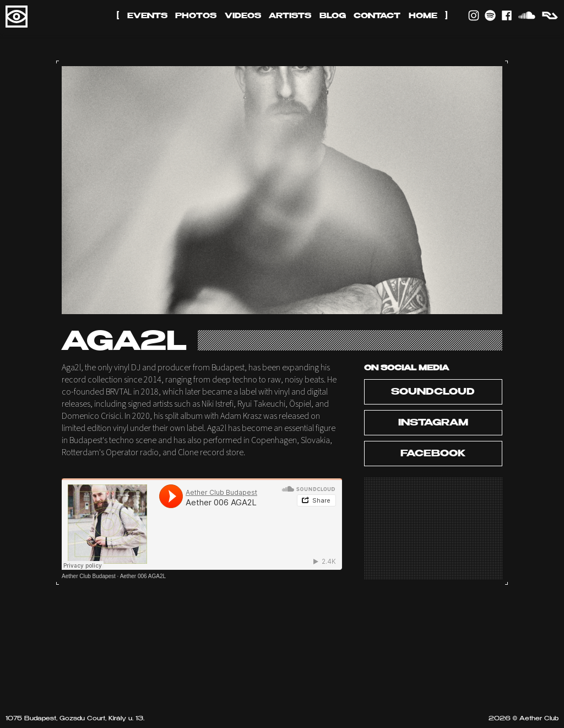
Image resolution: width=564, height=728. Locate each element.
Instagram (433, 423)
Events (147, 16)
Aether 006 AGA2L (143, 576)
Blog (333, 16)
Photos (196, 16)
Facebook (433, 454)
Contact (377, 16)
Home (423, 16)
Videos (243, 16)
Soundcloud (433, 392)
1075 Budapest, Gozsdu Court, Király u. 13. (75, 719)
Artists (290, 16)
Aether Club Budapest (89, 576)
